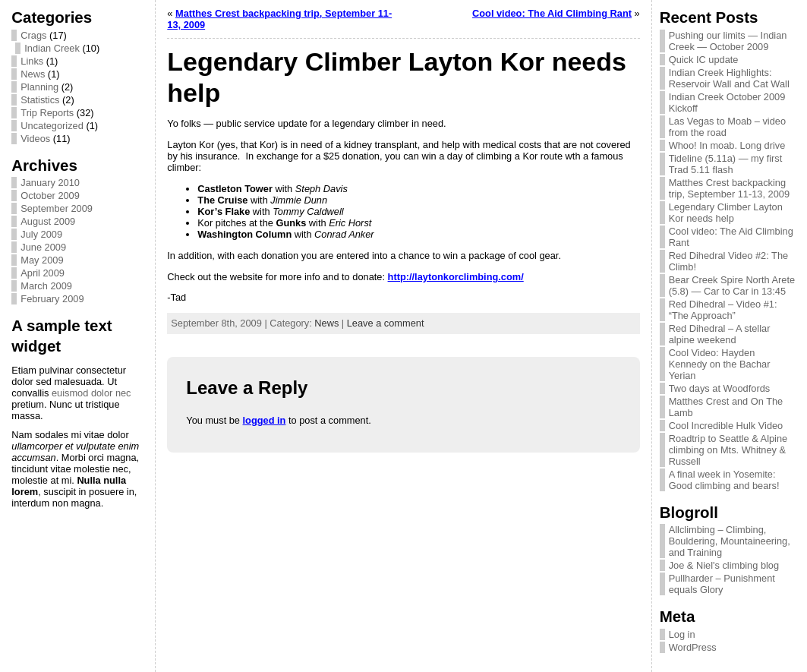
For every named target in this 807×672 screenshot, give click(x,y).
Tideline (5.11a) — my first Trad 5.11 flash (726, 164)
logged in (265, 420)
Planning (39, 87)
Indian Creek (52, 48)
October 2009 (50, 196)
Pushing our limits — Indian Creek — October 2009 (728, 41)
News (33, 74)
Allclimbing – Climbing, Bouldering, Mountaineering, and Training (730, 541)
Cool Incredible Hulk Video (726, 426)
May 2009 (42, 260)
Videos (35, 139)
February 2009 (52, 299)
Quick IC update (704, 60)
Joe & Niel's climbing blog (724, 565)
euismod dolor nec (91, 393)
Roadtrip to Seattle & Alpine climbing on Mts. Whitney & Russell (728, 450)
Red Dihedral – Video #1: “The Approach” (723, 310)
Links (32, 61)
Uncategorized (52, 126)
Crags (33, 35)
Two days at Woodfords (720, 388)
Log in (682, 634)
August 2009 (48, 221)
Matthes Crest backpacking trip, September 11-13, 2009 (729, 188)
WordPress (693, 647)
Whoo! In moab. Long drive (727, 145)
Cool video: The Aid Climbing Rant (552, 13)
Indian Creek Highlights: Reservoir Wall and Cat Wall (729, 78)
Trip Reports (47, 113)
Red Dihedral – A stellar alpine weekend (720, 334)
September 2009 (57, 208)
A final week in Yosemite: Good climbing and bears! (724, 480)
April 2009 (43, 273)
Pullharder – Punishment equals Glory (722, 584)
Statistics (40, 100)
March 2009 (46, 286)
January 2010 (50, 183)
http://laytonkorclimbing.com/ (456, 277)
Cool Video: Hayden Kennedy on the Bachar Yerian (720, 364)
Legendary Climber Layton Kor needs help (726, 213)
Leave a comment (386, 323)
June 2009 (43, 247)
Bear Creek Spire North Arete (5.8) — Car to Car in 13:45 (732, 286)
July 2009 (41, 234)
